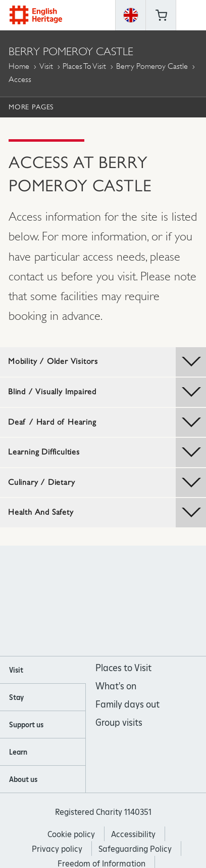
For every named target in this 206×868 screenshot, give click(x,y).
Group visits (119, 722)
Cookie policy (71, 834)
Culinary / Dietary (107, 483)
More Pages (31, 107)
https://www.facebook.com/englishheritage (62, 601)
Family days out (127, 704)
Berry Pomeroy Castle (152, 66)
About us (23, 779)
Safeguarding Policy (135, 849)
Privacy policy (57, 849)
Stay (16, 697)
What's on (116, 686)
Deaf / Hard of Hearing (107, 423)
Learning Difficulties (107, 452)
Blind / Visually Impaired (107, 392)
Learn (18, 752)
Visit (46, 66)
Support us (26, 725)
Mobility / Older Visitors (107, 362)
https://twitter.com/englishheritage (144, 601)
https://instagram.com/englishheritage (90, 601)
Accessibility (133, 834)
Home (19, 66)
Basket (161, 15)
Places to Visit (84, 66)
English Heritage (36, 15)
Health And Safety (107, 513)
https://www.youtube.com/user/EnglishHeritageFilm (117, 601)
